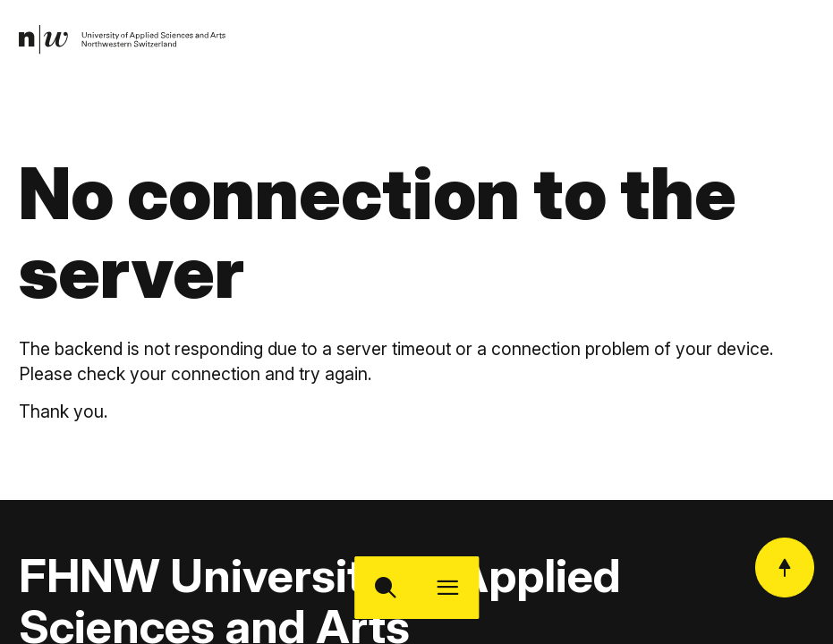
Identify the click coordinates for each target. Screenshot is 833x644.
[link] (123, 40)
